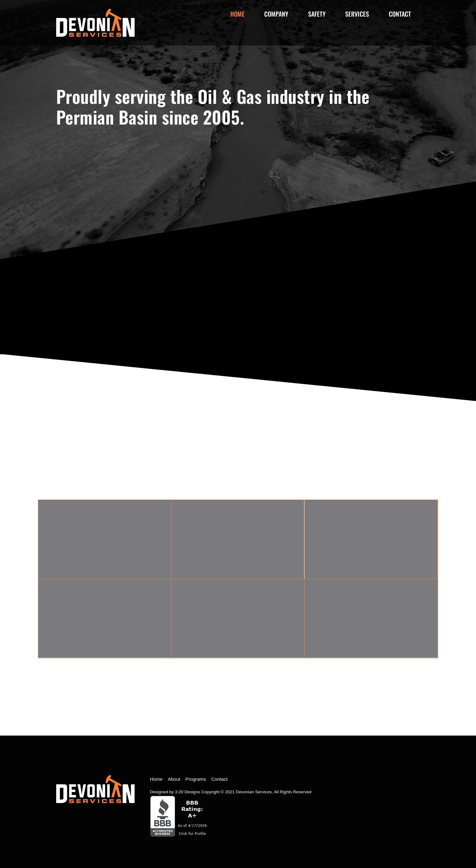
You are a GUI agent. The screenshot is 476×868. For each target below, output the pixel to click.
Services (357, 14)
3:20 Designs (188, 792)
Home (238, 14)
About (174, 779)
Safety (317, 14)
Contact (400, 14)
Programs (196, 779)
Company (276, 14)
